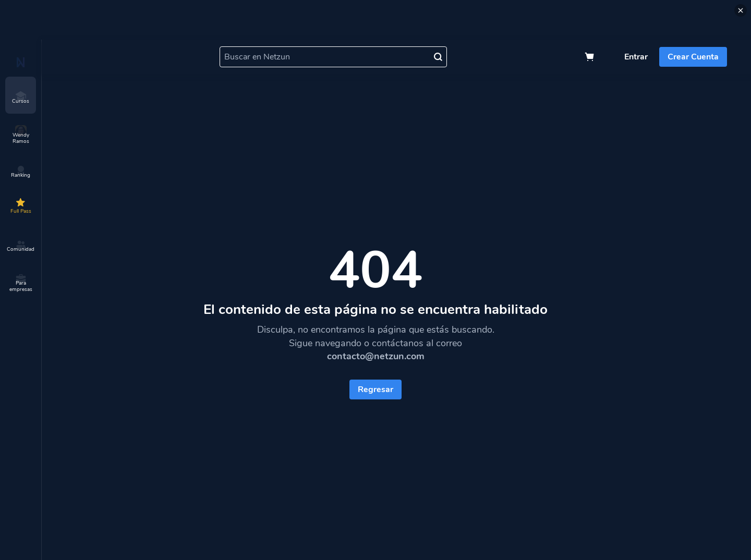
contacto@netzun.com (376, 356)
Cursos (21, 98)
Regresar (375, 389)
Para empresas (21, 283)
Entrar (636, 57)
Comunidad (21, 246)
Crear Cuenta (693, 57)
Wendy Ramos (21, 135)
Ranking (21, 172)
